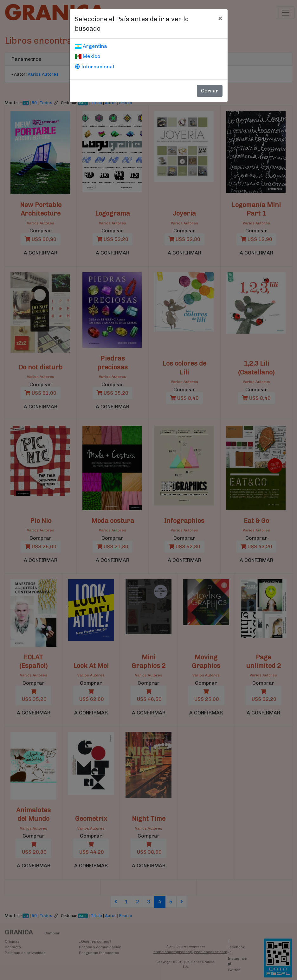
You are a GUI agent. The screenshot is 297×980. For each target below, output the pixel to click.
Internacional (94, 67)
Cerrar (210, 91)
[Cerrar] (220, 18)
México (88, 56)
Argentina (91, 46)
